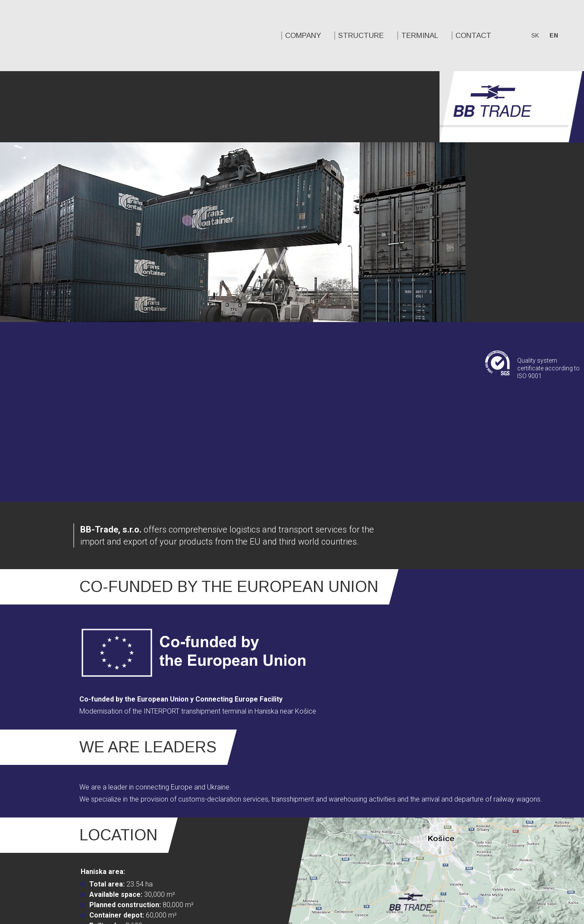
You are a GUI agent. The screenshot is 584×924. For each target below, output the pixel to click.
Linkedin (494, 842)
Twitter (478, 842)
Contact (278, 36)
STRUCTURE (166, 36)
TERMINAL (224, 36)
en (358, 35)
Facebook (462, 842)
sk (340, 35)
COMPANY (108, 36)
